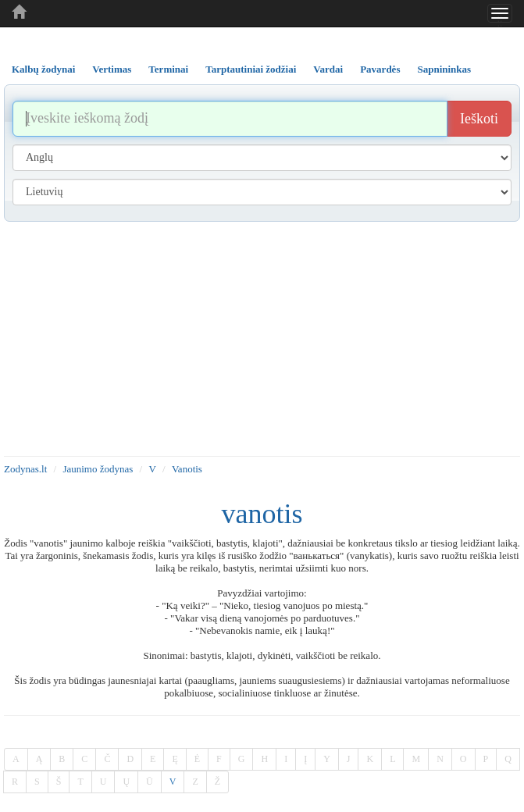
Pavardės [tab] (380, 69)
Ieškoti (479, 119)
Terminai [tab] (168, 69)
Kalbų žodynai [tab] (43, 69)
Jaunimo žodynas (98, 469)
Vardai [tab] (328, 69)
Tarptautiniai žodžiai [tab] (251, 69)
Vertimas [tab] (112, 69)
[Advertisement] (262, 339)
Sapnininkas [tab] (444, 69)
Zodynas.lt (25, 469)
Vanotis (187, 469)
